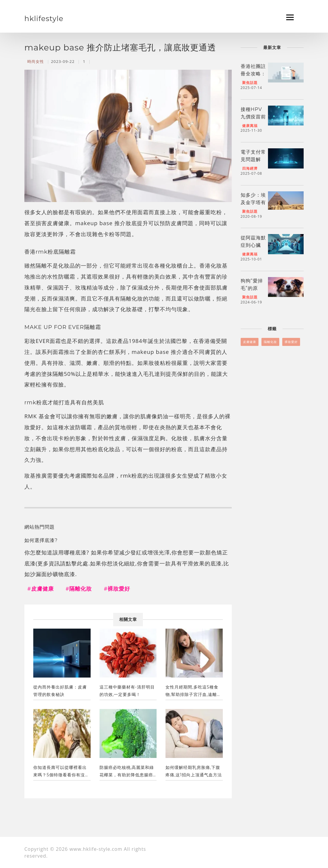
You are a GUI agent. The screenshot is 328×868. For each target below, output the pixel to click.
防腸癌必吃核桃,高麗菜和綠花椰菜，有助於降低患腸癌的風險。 (127, 772)
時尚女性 (36, 61)
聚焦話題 (250, 83)
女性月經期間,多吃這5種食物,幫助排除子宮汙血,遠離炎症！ (193, 692)
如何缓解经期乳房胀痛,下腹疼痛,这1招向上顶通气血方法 (194, 771)
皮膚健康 (250, 342)
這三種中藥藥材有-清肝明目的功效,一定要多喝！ (127, 691)
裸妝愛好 (291, 342)
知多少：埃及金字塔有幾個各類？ (253, 202)
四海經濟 (250, 168)
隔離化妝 (270, 342)
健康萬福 (250, 126)
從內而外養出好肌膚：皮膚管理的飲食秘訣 (60, 691)
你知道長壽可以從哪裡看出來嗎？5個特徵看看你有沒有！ (60, 772)
